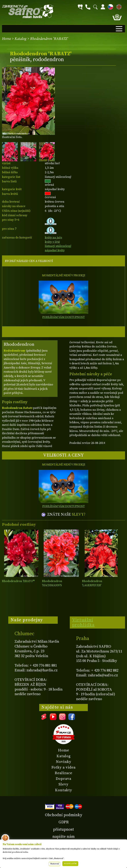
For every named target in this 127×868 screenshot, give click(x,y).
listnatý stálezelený (58, 246)
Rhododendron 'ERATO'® (18, 581)
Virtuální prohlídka (83, 622)
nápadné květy (55, 250)
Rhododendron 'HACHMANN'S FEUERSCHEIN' (52, 585)
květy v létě (52, 242)
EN (118, 6)
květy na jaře (53, 238)
